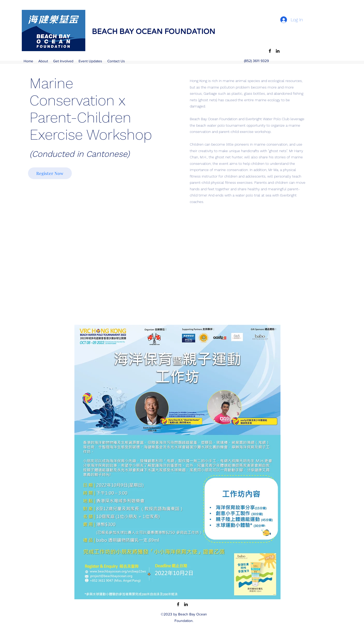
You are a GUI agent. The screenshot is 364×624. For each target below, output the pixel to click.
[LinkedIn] (278, 51)
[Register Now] (50, 173)
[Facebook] (270, 51)
